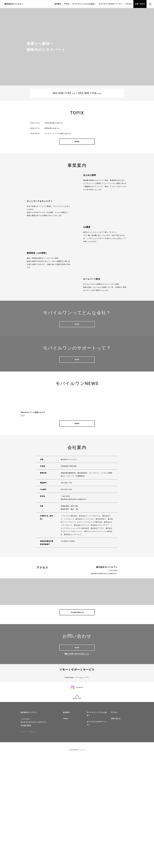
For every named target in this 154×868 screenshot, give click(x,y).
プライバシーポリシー (29, 842)
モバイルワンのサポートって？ (110, 4)
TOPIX (67, 4)
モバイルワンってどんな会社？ (84, 4)
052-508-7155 (62, 93)
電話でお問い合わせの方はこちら (77, 739)
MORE (77, 142)
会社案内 (58, 4)
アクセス (129, 4)
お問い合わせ (140, 4)
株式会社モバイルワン (29, 823)
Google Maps (26, 836)
